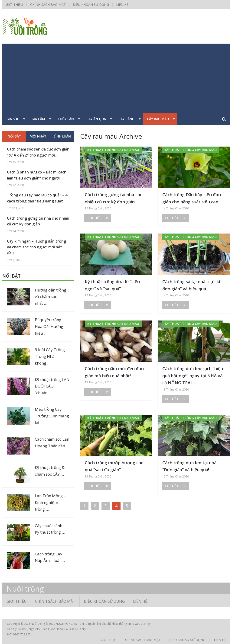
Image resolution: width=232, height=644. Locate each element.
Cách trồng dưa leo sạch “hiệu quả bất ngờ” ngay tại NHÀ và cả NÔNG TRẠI (193, 376)
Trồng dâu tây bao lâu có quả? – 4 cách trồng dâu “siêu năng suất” (37, 198)
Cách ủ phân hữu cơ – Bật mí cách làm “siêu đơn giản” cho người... (37, 175)
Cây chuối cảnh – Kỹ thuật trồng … (50, 529)
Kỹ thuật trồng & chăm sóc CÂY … (50, 471)
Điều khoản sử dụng (91, 5)
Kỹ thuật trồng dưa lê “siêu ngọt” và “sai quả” (112, 285)
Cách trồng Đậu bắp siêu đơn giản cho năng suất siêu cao (192, 198)
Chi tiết (98, 218)
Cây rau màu (158, 119)
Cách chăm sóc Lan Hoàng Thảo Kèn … (52, 442)
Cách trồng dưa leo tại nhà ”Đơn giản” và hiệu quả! (190, 466)
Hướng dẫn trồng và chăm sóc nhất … (51, 297)
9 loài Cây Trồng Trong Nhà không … (50, 356)
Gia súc (13, 119)
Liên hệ (122, 5)
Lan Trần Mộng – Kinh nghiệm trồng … (50, 502)
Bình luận (62, 136)
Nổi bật (14, 136)
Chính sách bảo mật (48, 5)
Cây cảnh (126, 119)
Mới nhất (38, 136)
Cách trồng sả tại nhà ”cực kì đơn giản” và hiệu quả (191, 285)
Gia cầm (38, 119)
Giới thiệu (14, 5)
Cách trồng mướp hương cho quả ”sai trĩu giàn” (114, 466)
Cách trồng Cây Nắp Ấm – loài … (50, 557)
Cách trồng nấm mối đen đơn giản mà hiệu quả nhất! (114, 372)
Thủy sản (66, 119)
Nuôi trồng (25, 589)
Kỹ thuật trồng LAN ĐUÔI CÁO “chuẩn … (52, 386)
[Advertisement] (116, 78)
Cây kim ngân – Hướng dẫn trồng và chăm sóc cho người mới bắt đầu (36, 247)
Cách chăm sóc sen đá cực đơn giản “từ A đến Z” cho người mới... (38, 152)
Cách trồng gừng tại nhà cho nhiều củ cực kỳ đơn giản (114, 198)
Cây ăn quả (96, 119)
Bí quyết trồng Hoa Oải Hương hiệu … (49, 326)
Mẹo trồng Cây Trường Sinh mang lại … (52, 416)
